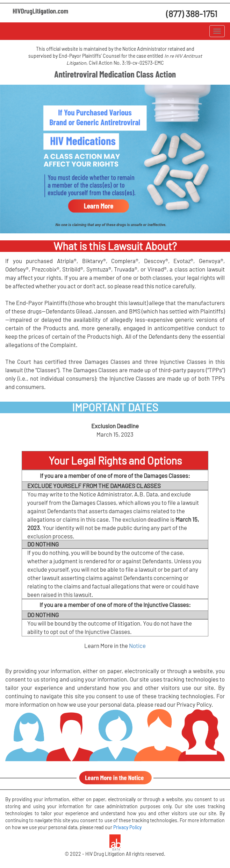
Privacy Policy (127, 827)
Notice (137, 645)
